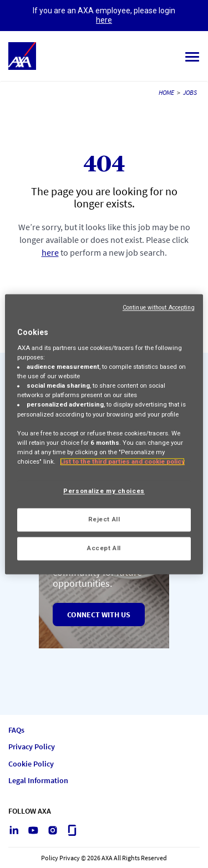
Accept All (104, 548)
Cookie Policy (31, 764)
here (104, 20)
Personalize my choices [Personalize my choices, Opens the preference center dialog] (104, 491)
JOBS (190, 92)
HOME (166, 92)
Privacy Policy (32, 747)
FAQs (16, 730)
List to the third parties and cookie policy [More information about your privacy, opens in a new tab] (122, 461)
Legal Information (38, 781)
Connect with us (99, 615)
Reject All (104, 519)
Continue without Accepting (159, 308)
